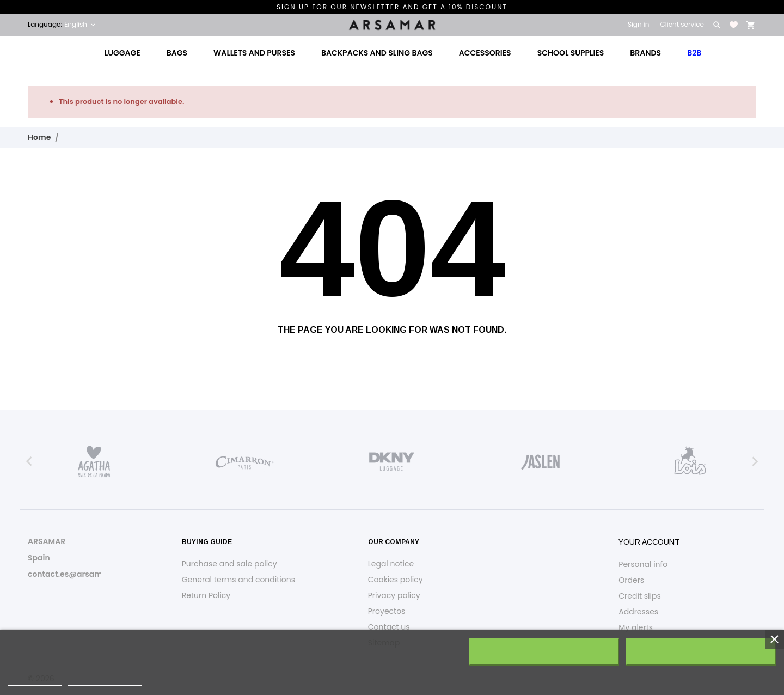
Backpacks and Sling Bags (377, 53)
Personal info (643, 564)
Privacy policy (394, 595)
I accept (700, 652)
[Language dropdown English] (81, 25)
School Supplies (571, 53)
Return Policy (206, 595)
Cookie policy (35, 681)
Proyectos (387, 611)
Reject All (544, 652)
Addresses (638, 612)
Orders (631, 580)
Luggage (122, 53)
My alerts (636, 627)
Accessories (485, 53)
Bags (177, 53)
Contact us (389, 627)
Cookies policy (396, 580)
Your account (649, 542)
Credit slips (639, 596)
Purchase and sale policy (229, 564)
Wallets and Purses (254, 53)
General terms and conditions (238, 580)
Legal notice (391, 564)
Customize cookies (105, 681)
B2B (694, 53)
